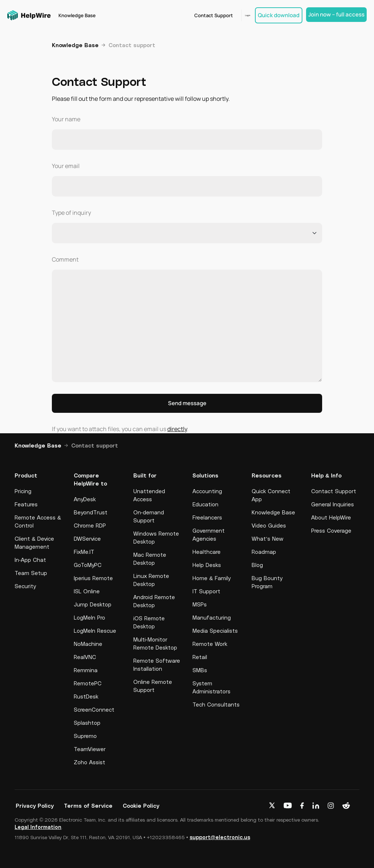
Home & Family (211, 578)
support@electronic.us (220, 837)
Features (26, 504)
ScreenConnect (94, 709)
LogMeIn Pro (89, 617)
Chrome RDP (90, 525)
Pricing (23, 491)
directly (177, 429)
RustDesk (86, 696)
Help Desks (207, 565)
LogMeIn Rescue (95, 631)
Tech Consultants (216, 704)
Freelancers (207, 517)
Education (205, 504)
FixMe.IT (84, 552)
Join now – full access (336, 14)
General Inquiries (333, 504)
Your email (66, 166)
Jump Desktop (93, 604)
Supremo (85, 736)
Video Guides (269, 525)
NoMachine (88, 644)
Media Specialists (215, 631)
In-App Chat (30, 560)
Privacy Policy (35, 806)
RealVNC (85, 657)
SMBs (200, 670)
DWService (87, 538)
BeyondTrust (91, 512)
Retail (200, 657)
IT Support (206, 591)
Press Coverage (331, 530)
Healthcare (207, 552)
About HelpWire (331, 517)
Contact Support (202, 15)
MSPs (200, 604)
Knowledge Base (78, 15)
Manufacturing (212, 617)
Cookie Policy (141, 806)
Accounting (207, 491)
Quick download (279, 15)
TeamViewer (90, 749)
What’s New (267, 538)
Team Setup (31, 573)
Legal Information (38, 827)
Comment (65, 259)
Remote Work (210, 644)
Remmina (86, 670)
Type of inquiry (71, 213)
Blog (257, 565)
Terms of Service (88, 806)
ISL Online (87, 591)
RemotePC (88, 683)
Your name (66, 119)
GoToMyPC (88, 565)
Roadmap (264, 552)
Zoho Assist (89, 762)
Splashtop (87, 723)
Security (25, 586)
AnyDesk (85, 499)
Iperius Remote (93, 578)
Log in (242, 15)
